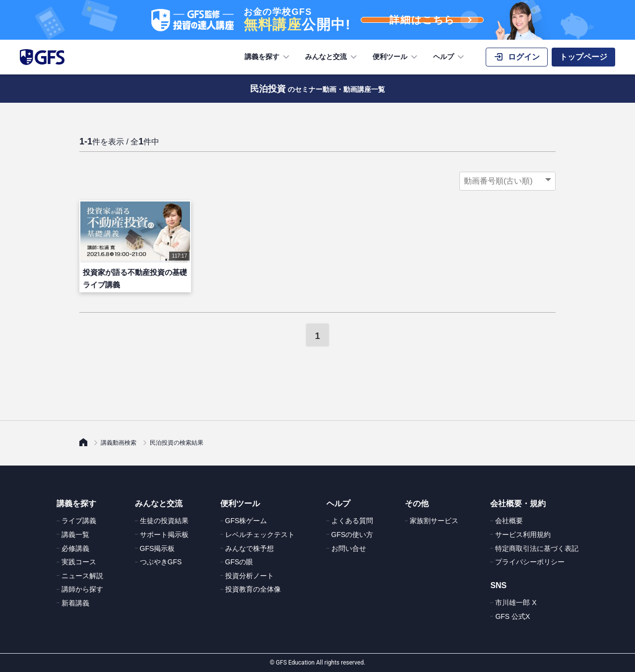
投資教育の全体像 (253, 589)
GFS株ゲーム (246, 521)
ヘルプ (449, 57)
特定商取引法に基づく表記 (537, 548)
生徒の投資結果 (164, 521)
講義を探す (268, 57)
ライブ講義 (79, 521)
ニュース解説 (82, 576)
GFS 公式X (512, 616)
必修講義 (75, 548)
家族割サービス (434, 521)
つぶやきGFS (161, 562)
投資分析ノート (250, 576)
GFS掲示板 (158, 548)
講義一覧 (75, 535)
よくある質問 (352, 521)
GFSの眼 (239, 562)
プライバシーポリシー (530, 562)
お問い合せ (349, 548)
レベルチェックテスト (260, 535)
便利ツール (396, 57)
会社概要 (509, 521)
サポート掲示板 (164, 535)
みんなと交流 (332, 57)
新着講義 (75, 603)
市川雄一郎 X (516, 603)
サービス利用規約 (523, 535)
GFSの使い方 (352, 535)
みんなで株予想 (250, 548)
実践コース (79, 562)
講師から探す (82, 589)
